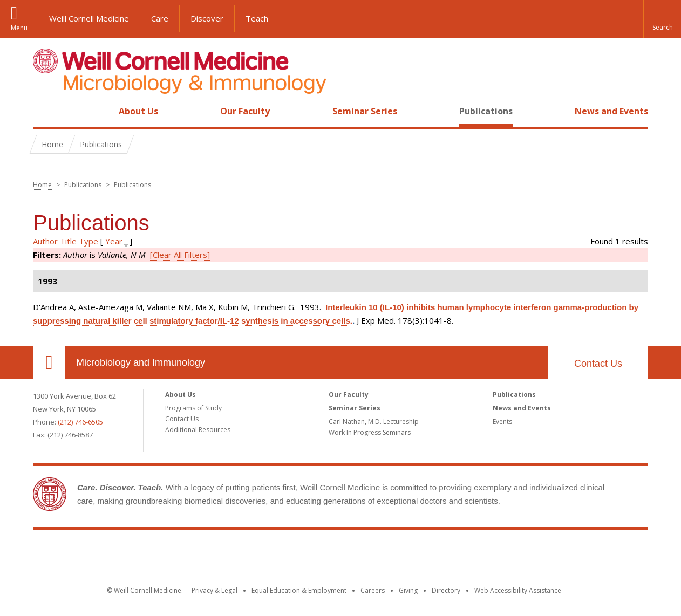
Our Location (49, 362)
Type (88, 241)
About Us (138, 111)
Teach (257, 18)
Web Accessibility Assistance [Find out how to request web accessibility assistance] (518, 590)
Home (45, 111)
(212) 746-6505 (80, 422)
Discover (207, 18)
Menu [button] (19, 28)
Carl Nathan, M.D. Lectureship (374, 422)
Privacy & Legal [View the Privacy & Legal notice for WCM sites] (214, 590)
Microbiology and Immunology (141, 362)
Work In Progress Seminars (370, 432)
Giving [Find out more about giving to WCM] (408, 590)
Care (160, 18)
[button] (662, 19)
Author (45, 241)
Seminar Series (365, 111)
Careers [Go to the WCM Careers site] (373, 590)
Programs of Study (193, 408)
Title (68, 241)
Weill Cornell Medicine (89, 18)
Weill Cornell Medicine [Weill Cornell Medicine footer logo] (340, 551)
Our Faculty (245, 111)
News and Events (611, 111)
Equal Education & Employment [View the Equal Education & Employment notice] (299, 590)
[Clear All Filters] (180, 255)
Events (502, 422)
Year (114, 241)
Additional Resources (198, 430)
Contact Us (598, 364)
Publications (486, 111)
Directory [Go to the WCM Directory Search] (446, 590)
